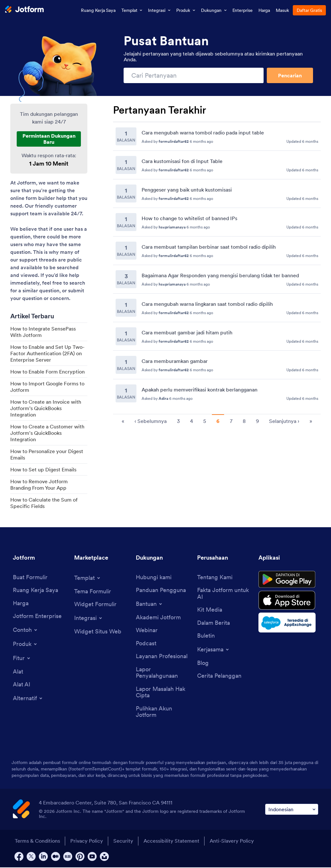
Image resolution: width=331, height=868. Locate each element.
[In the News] (213, 623)
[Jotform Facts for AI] (225, 594)
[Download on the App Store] (288, 601)
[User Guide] (161, 591)
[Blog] (203, 663)
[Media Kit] (210, 610)
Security (124, 842)
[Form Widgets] (95, 605)
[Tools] (18, 672)
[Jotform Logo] (24, 10)
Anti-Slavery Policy (233, 842)
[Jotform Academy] (158, 618)
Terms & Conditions (37, 842)
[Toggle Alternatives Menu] (28, 699)
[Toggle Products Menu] (25, 644)
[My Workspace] (35, 591)
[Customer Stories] (219, 677)
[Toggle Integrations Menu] (89, 618)
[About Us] (215, 577)
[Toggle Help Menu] (149, 604)
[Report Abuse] (163, 673)
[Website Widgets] (98, 632)
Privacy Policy (87, 842)
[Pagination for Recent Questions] (217, 421)
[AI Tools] (22, 685)
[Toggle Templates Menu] (88, 578)
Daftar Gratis (309, 10)
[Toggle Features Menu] (22, 658)
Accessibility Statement (172, 842)
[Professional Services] (162, 657)
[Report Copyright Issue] (163, 693)
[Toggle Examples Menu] (26, 630)
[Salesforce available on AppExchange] (288, 624)
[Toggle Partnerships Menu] (213, 650)
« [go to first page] (123, 421)
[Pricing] (21, 603)
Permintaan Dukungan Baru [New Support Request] (49, 139)
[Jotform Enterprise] (37, 617)
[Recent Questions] (217, 265)
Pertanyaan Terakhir (160, 110)
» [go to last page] (311, 421)
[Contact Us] (154, 577)
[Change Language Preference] (292, 810)
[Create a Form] (30, 577)
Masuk (282, 10)
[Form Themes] (93, 592)
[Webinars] (147, 631)
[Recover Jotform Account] (163, 713)
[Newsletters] (206, 636)
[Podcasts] (146, 644)
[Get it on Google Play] (288, 580)
